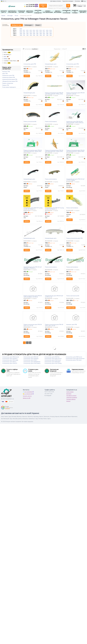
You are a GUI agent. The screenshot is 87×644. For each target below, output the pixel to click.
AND (6, 52)
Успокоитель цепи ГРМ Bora (10, 360)
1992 (27, 34)
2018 (47, 30)
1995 (37, 34)
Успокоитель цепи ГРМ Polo (52, 359)
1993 (31, 34)
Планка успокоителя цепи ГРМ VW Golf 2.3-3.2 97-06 (33, 327)
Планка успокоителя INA (30, 122)
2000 (21, 32)
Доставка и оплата (56, 1)
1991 (24, 34)
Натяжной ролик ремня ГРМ (10, 79)
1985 (37, 35)
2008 (47, 32)
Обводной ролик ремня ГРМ (10, 81)
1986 (40, 35)
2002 (27, 32)
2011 (24, 30)
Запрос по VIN (27, 400)
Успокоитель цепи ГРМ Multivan (32, 364)
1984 (34, 35)
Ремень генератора (8, 83)
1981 (24, 35)
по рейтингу (35, 49)
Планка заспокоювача (51, 122)
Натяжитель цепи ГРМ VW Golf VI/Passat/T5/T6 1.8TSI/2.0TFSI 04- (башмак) (75, 123)
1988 (47, 35)
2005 (37, 32)
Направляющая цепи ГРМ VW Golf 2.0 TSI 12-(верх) (75, 180)
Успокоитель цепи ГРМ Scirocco (53, 360)
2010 (21, 30)
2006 (40, 32)
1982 (27, 35)
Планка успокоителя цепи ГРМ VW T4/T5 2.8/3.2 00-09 (54, 327)
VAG (6, 63)
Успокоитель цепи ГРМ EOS (10, 365)
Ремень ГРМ (6, 85)
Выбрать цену (71, 309)
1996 (40, 34)
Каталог (68, 403)
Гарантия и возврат (68, 1)
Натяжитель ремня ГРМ (9, 77)
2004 (34, 32)
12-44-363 (29, 5)
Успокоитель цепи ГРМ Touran (74, 359)
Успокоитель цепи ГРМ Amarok (11, 359)
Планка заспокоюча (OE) (73, 297)
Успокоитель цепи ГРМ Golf (31, 359)
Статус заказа (70, 394)
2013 (31, 30)
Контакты (77, 1)
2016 (40, 30)
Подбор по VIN (43, 6)
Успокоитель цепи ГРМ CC (9, 364)
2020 (21, 29)
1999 (50, 34)
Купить (27, 76)
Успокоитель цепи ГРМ (30, 64)
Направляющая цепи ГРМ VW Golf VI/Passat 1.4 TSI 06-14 (33, 269)
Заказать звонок (27, 398)
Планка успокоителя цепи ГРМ (74, 240)
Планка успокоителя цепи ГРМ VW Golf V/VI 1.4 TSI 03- (75, 94)
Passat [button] (38, 25)
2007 (44, 32)
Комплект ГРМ (6, 72)
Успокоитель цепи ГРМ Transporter (75, 360)
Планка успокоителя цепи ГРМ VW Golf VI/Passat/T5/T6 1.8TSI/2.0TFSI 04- (54, 94)
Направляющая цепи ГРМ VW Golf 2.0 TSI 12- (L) (54, 298)
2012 (27, 30)
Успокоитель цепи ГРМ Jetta (31, 360)
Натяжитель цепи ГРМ (8, 75)
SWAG (7, 59)
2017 (44, 30)
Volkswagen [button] (29, 25)
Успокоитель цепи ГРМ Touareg (53, 365)
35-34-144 (29, 6)
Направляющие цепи (51, 64)
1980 (21, 35)
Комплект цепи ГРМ (72, 326)
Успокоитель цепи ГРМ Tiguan (53, 364)
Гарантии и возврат (72, 399)
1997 (44, 34)
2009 (50, 32)
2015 (37, 30)
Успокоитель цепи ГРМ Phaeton (32, 365)
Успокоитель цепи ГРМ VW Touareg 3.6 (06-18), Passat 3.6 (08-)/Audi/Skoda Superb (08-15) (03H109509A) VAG (32, 209)
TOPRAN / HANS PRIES (11, 61)
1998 (47, 34)
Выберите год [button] (17, 25)
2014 (34, 30)
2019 (50, 30)
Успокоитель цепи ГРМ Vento (74, 362)
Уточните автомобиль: (6, 25)
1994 (34, 34)
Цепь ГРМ (5, 73)
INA (6, 57)
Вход (84, 1)
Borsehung (7, 54)
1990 (21, 34)
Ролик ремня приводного (9, 87)
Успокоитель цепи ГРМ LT (30, 362)
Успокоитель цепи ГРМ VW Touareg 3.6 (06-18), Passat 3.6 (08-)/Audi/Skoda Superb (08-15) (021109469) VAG (53, 209)
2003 (31, 32)
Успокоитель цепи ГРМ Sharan (53, 362)
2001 (24, 32)
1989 (50, 35)
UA (3, 1)
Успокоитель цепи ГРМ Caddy (10, 362)
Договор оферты (71, 401)
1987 (44, 35)
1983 (31, 35)
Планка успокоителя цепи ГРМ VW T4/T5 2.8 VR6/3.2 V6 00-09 (33, 298)
